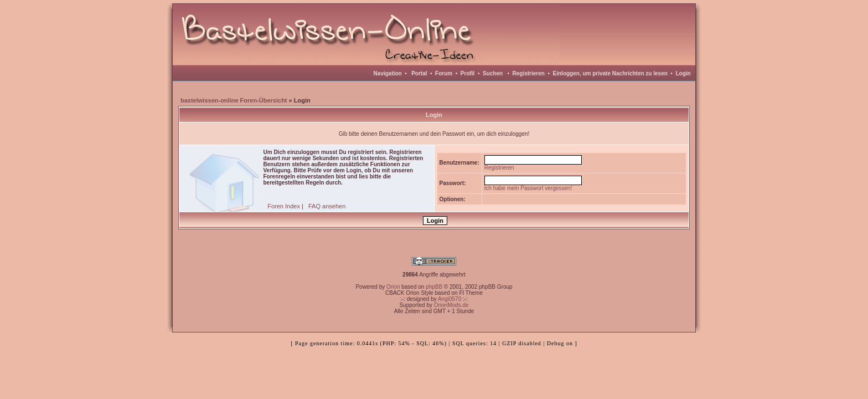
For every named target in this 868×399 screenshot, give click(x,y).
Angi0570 (449, 299)
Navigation (388, 73)
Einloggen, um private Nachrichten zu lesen (610, 73)
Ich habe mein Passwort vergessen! (528, 188)
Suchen (493, 73)
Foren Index (284, 206)
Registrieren (529, 73)
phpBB (434, 287)
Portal (419, 73)
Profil (468, 73)
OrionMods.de (451, 305)
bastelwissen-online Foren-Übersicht (234, 100)
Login (683, 73)
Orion (393, 287)
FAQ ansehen (327, 206)
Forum (444, 73)
